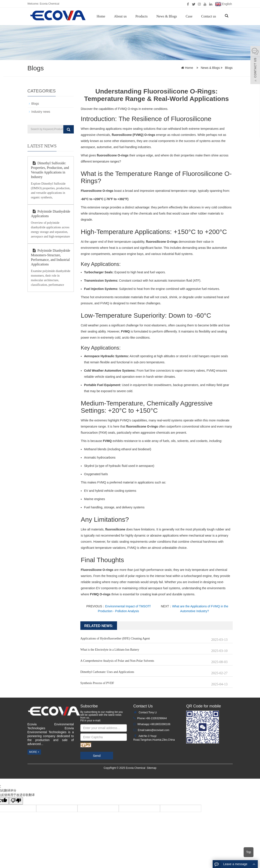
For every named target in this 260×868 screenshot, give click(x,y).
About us (120, 16)
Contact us (209, 16)
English (224, 4)
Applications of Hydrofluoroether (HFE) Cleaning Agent (115, 638)
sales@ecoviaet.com (157, 730)
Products (141, 16)
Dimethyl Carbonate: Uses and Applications (107, 672)
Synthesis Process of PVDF (97, 683)
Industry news (41, 112)
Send (97, 756)
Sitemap (152, 768)
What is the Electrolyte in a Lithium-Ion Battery (110, 650)
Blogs (228, 68)
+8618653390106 (160, 724)
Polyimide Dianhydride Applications (51, 214)
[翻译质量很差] (16, 801)
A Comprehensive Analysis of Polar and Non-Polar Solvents (117, 661)
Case (189, 16)
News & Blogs (167, 16)
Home (101, 16)
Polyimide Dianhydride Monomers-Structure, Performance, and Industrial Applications (51, 257)
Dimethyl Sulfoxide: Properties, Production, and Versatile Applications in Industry (50, 170)
